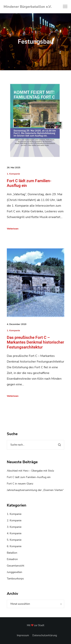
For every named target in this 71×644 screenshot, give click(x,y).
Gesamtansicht (16, 566)
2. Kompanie (14, 520)
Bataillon (12, 553)
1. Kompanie (13, 174)
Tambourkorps (15, 579)
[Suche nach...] (36, 445)
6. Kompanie (14, 546)
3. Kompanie (14, 527)
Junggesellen (14, 572)
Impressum (23, 635)
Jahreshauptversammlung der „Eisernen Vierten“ (35, 490)
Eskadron (12, 559)
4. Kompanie (14, 533)
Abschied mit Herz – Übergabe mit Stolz (30, 471)
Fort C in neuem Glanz (20, 484)
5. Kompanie (14, 540)
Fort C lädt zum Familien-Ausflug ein (29, 477)
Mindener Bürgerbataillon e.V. (28, 7)
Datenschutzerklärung (45, 635)
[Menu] (63, 7)
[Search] (59, 445)
